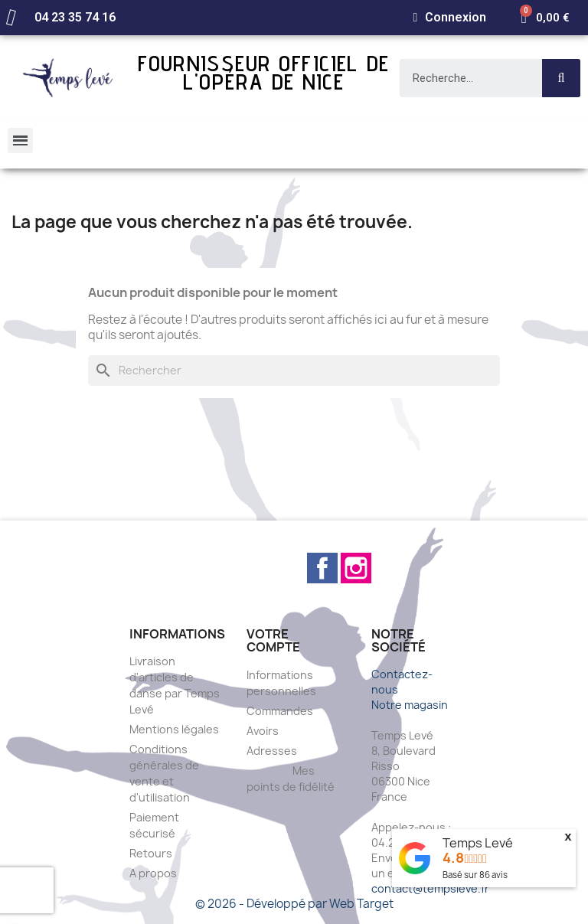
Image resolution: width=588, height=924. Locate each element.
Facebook (322, 568)
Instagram (356, 568)
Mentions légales (174, 729)
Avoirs (263, 731)
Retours (151, 853)
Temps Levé (478, 843)
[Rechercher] (294, 371)
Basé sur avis (475, 875)
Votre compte (273, 641)
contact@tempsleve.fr (430, 888)
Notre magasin (410, 705)
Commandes (280, 711)
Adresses (272, 751)
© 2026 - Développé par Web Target (294, 904)
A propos (153, 873)
